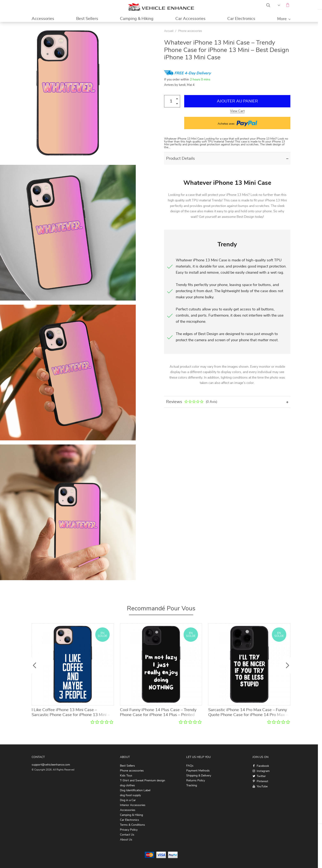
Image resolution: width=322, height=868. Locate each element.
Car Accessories (190, 19)
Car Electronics (241, 19)
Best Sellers (87, 19)
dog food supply (130, 795)
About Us (126, 840)
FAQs (190, 766)
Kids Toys (126, 776)
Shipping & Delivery (199, 776)
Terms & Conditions (132, 825)
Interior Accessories (133, 805)
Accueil (169, 31)
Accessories (43, 19)
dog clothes (127, 785)
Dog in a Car (128, 800)
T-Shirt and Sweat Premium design (143, 781)
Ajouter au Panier (237, 101)
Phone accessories (190, 31)
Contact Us (127, 835)
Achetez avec (237, 123)
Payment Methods (198, 771)
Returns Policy (196, 781)
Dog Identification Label (135, 790)
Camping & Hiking (137, 19)
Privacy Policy (129, 830)
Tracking (192, 785)
